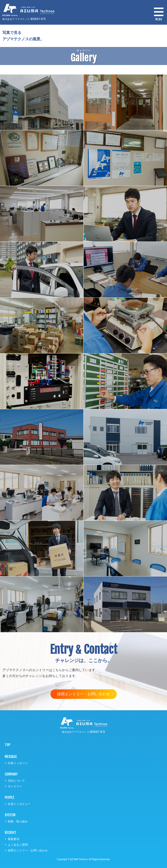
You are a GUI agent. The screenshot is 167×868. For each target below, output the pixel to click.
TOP (7, 745)
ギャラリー (15, 786)
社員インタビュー (19, 804)
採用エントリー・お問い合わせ (84, 694)
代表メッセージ (18, 763)
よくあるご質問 (18, 845)
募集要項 (14, 839)
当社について (16, 781)
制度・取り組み (18, 822)
